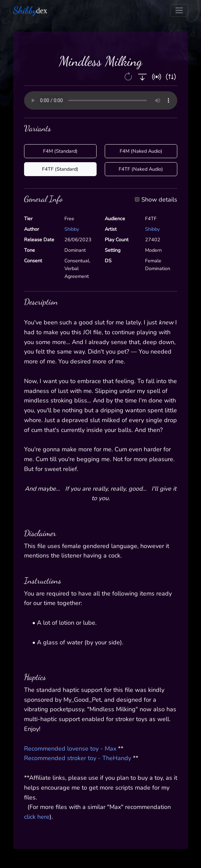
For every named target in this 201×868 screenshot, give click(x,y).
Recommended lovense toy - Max (70, 749)
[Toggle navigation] (179, 10)
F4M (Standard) (60, 151)
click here (37, 817)
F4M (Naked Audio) (141, 151)
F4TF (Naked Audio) (141, 169)
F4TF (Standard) (60, 169)
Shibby (72, 229)
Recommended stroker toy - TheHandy (78, 758)
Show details (159, 200)
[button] (129, 76)
